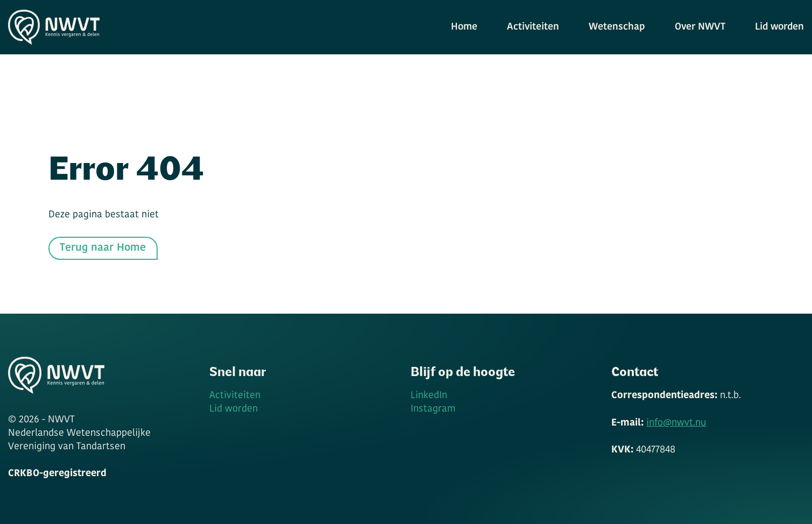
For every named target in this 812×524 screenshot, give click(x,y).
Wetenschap (617, 27)
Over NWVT (700, 27)
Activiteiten (533, 27)
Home (464, 27)
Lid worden (779, 27)
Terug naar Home (103, 248)
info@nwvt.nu (676, 423)
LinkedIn (429, 396)
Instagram (433, 409)
